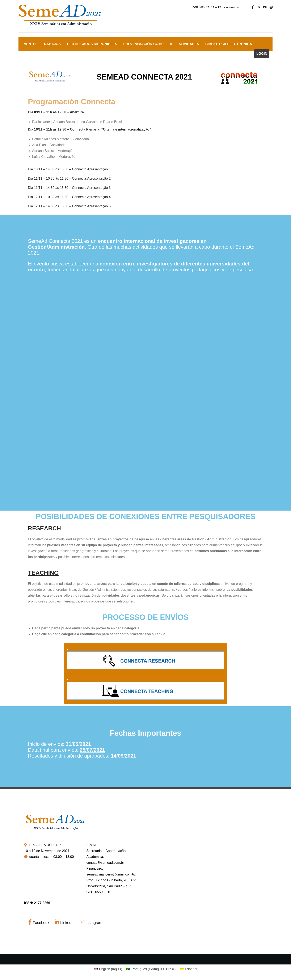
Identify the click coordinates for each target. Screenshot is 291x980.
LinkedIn (65, 923)
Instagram (91, 923)
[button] (145, 659)
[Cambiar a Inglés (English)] (108, 969)
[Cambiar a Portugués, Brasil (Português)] (151, 969)
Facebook (39, 923)
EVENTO (29, 44)
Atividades (189, 44)
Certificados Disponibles (92, 44)
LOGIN (262, 54)
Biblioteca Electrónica (229, 44)
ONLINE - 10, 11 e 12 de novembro (216, 7)
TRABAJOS (51, 44)
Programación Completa (148, 44)
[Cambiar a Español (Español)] (188, 969)
